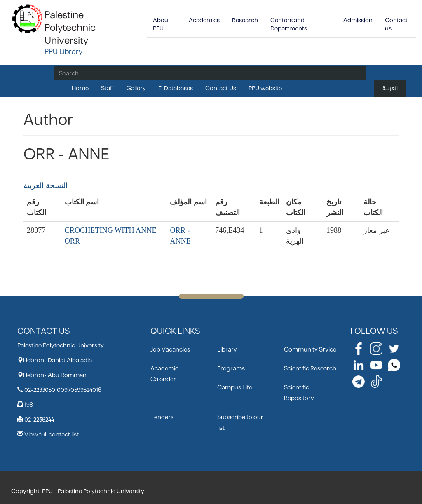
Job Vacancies (170, 350)
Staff (108, 88)
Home (80, 88)
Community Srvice (310, 350)
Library (227, 350)
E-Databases (176, 88)
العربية (390, 88)
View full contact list (52, 435)
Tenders (162, 417)
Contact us (396, 25)
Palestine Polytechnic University (70, 28)
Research (245, 20)
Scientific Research (310, 369)
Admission (358, 20)
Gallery (136, 88)
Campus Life (235, 388)
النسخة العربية (46, 185)
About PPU (162, 25)
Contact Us (221, 88)
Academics (204, 20)
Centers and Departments (289, 25)
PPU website (265, 88)
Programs (231, 369)
